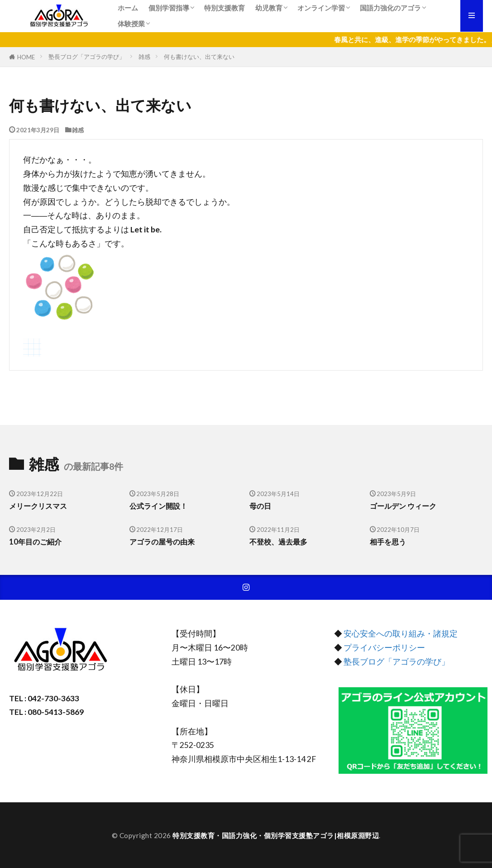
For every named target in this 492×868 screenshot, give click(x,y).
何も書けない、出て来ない (199, 57)
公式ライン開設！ (160, 506)
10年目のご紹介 (37, 542)
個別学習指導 (169, 8)
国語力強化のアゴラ (390, 8)
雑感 (144, 57)
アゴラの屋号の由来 (164, 542)
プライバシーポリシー (384, 648)
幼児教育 (269, 8)
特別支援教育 (225, 8)
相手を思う (389, 542)
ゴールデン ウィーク (405, 506)
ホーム (128, 8)
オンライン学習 (321, 8)
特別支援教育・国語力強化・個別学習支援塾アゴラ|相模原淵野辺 (276, 835)
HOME (26, 57)
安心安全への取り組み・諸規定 (401, 634)
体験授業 (131, 24)
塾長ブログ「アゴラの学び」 (87, 57)
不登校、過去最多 (280, 542)
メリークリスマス (40, 506)
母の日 (261, 506)
